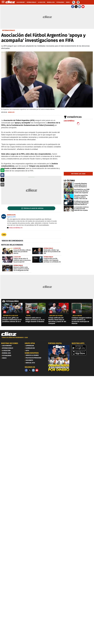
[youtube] (37, 370)
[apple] (82, 353)
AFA (4, 235)
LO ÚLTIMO (69, 181)
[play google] (82, 347)
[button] (2, 170)
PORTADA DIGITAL (55, 343)
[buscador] (74, 2)
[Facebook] (26, 370)
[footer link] (47, 339)
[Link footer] (9, 334)
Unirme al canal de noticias (34, 208)
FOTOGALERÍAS (12, 301)
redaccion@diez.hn (15, 228)
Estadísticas (74, 117)
